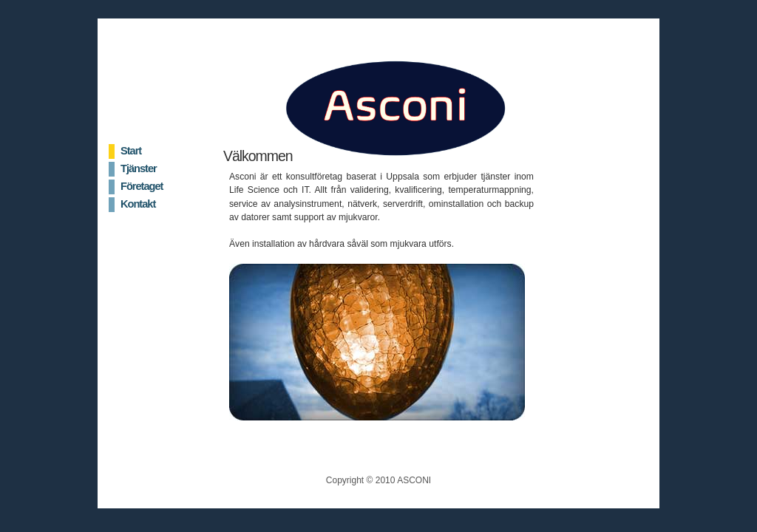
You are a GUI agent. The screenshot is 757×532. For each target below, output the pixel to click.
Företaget (142, 186)
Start (131, 151)
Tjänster (139, 168)
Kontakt (138, 204)
